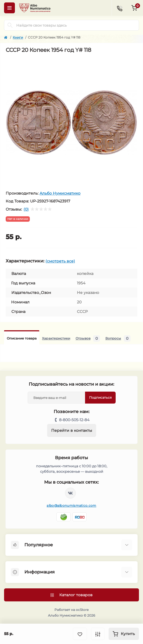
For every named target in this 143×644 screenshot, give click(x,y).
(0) (26, 209)
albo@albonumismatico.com (71, 505)
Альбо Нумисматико (60, 193)
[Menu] (9, 8)
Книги (18, 37)
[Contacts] (119, 8)
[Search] (10, 25)
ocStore (82, 610)
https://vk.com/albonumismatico (70, 493)
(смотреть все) (60, 261)
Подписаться (100, 397)
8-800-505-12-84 (74, 420)
